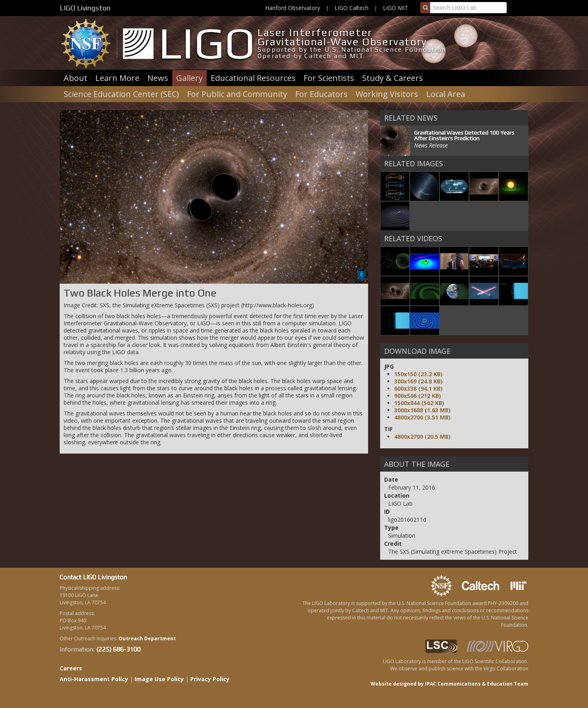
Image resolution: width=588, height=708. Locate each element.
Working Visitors (387, 94)
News (158, 78)
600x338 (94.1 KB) (418, 388)
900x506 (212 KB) (418, 396)
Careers (71, 668)
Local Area (446, 94)
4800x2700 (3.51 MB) (422, 417)
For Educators (321, 94)
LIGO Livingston (85, 8)
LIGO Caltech (351, 8)
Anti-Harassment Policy (94, 679)
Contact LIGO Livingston (93, 577)
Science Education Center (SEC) (121, 94)
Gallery (189, 78)
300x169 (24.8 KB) (418, 381)
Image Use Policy (159, 679)
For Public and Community (237, 94)
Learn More (117, 78)
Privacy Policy (210, 679)
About (76, 78)
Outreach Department (147, 638)
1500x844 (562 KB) (419, 403)
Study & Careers (393, 78)
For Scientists (329, 78)
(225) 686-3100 (118, 649)
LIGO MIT (396, 8)
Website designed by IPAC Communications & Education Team (449, 684)
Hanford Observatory (293, 8)
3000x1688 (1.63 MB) (422, 410)
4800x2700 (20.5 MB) (422, 437)
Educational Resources (253, 78)
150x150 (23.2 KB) (418, 374)
